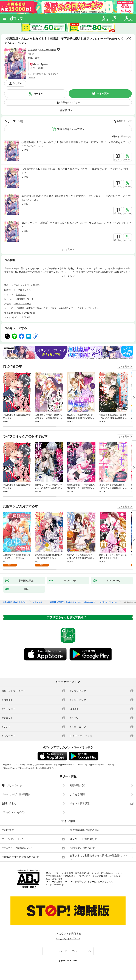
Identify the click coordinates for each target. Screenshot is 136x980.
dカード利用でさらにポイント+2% (42, 74)
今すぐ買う (103, 94)
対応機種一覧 (77, 785)
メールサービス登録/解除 (16, 794)
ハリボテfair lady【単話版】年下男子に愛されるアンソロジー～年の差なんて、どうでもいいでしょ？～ (75, 171)
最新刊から (126, 137)
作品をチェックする (70, 102)
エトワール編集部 (48, 50)
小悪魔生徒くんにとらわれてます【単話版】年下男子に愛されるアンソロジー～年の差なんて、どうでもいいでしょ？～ (76, 144)
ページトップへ (68, 951)
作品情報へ (66, 110)
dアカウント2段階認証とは (17, 848)
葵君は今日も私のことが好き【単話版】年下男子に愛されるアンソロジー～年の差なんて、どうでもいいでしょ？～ (76, 198)
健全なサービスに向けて (83, 839)
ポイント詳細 (36, 68)
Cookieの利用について (82, 848)
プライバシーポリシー (14, 839)
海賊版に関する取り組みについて (20, 857)
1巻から (116, 137)
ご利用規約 (8, 830)
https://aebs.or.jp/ (56, 884)
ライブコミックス (22, 290)
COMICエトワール (25, 299)
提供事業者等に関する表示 (85, 830)
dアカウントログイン (14, 812)
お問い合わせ (9, 803)
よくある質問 (77, 794)
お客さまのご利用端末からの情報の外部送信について (98, 857)
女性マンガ (21, 294)
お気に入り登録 (124, 121)
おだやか (33, 50)
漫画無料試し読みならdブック (15, 602)
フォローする (59, 49)
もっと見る (124, 367)
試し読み (18, 83)
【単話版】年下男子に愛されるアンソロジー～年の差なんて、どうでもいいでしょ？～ (57, 308)
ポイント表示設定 (80, 803)
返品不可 (32, 77)
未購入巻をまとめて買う (71, 129)
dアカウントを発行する (68, 934)
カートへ (38, 94)
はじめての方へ (13, 785)
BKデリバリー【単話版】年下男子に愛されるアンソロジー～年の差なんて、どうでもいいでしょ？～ (76, 225)
